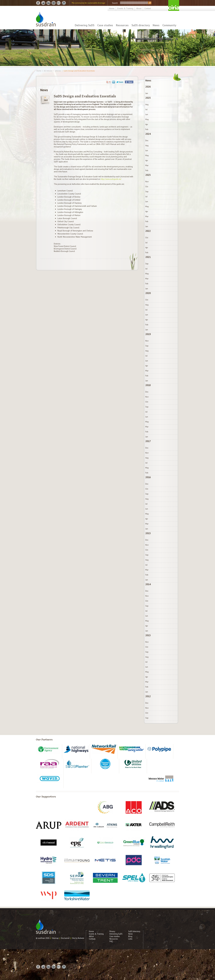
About (139, 8)
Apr (147, 124)
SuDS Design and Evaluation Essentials (79, 71)
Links (130, 939)
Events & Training (125, 8)
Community (169, 25)
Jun (147, 114)
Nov (147, 182)
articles (58, 71)
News (156, 25)
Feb (147, 129)
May (147, 119)
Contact (148, 8)
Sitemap (55, 938)
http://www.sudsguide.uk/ (111, 179)
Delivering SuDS (85, 25)
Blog (130, 936)
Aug (147, 104)
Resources (122, 25)
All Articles (48, 71)
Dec (147, 141)
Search (115, 3)
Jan (147, 93)
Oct (147, 187)
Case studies (105, 25)
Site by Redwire (78, 938)
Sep (147, 192)
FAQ (111, 941)
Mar (147, 165)
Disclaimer (65, 938)
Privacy (112, 931)
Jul (146, 109)
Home (112, 8)
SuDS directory (141, 25)
